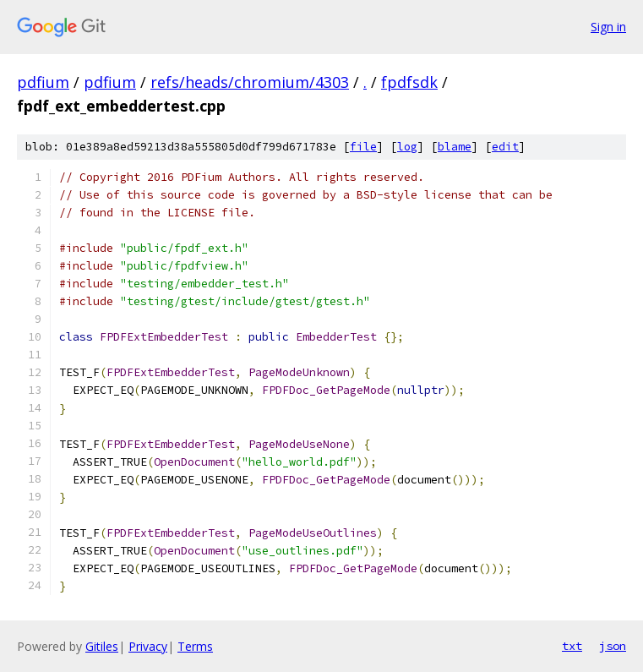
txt (572, 646)
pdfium (43, 82)
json (613, 646)
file (363, 147)
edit (505, 147)
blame (455, 147)
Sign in (608, 27)
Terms (195, 646)
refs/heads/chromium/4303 (250, 82)
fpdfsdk (409, 82)
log (407, 147)
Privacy (148, 646)
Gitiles (102, 646)
